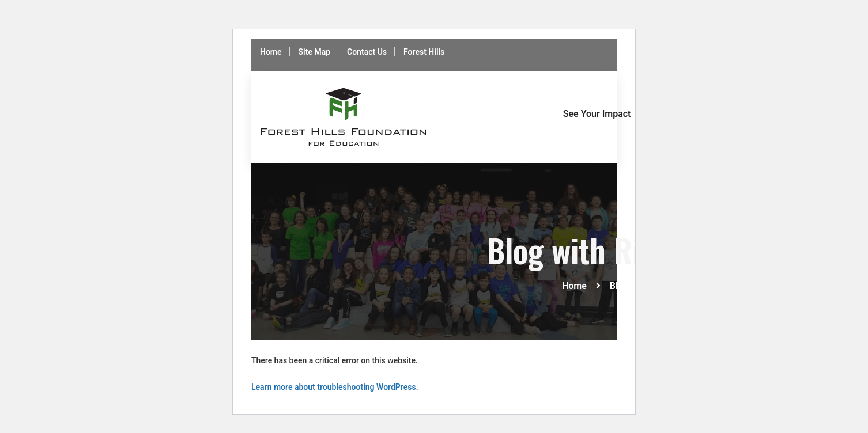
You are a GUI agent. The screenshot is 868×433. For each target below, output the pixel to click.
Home (271, 52)
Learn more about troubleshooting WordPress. (335, 387)
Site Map (315, 52)
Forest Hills (424, 52)
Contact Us (367, 52)
